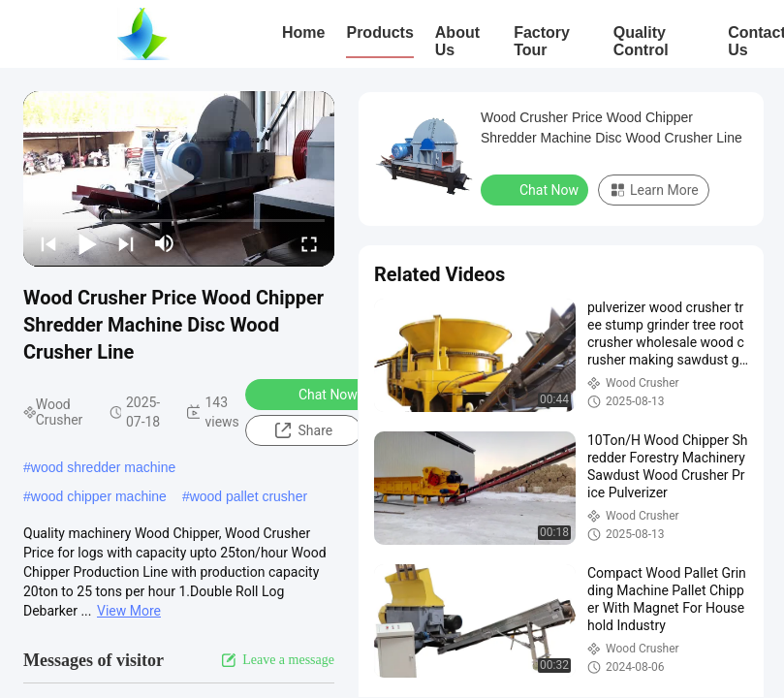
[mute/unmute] (165, 243)
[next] (126, 243)
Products (379, 32)
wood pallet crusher (249, 496)
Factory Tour (542, 41)
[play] (179, 178)
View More (129, 611)
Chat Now (315, 394)
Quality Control (641, 41)
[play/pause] (87, 243)
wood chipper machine (99, 496)
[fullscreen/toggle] (309, 243)
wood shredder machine (103, 467)
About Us (457, 41)
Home (303, 32)
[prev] (48, 243)
